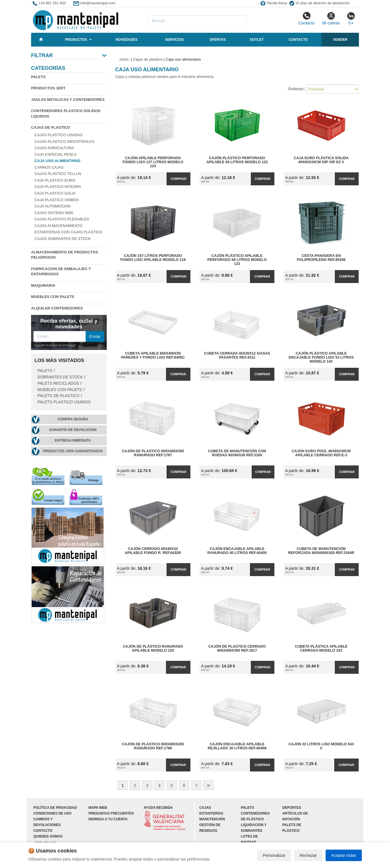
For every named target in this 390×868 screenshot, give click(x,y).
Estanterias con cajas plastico (68, 232)
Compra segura (73, 419)
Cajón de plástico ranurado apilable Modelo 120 (153, 648)
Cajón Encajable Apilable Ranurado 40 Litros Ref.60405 (237, 551)
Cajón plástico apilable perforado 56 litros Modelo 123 (237, 260)
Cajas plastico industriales (64, 142)
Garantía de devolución (73, 430)
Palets (38, 77)
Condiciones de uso (52, 813)
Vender (340, 40)
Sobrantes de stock (60, 377)
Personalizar (274, 855)
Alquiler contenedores (57, 308)
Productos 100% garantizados (73, 451)
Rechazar (308, 855)
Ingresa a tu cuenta (108, 819)
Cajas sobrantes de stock (63, 239)
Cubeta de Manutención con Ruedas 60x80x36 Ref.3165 (237, 453)
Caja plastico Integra (58, 187)
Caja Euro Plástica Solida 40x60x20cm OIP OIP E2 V (321, 160)
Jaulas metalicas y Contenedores (68, 100)
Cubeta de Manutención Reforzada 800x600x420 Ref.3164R (321, 551)
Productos (76, 40)
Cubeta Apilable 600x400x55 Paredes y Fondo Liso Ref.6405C (153, 355)
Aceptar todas (344, 855)
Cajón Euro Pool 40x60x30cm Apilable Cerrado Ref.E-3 (321, 453)
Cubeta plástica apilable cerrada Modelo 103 (321, 648)
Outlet (257, 40)
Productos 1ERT (48, 88)
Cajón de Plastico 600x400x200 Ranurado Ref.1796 (153, 746)
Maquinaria (43, 285)
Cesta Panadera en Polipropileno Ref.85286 (321, 258)
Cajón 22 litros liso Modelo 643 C (321, 746)
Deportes (292, 808)
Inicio (124, 59)
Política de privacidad (55, 808)
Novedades (127, 40)
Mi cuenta (331, 18)
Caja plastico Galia (55, 193)
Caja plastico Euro (55, 180)
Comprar (179, 179)
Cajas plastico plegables (62, 219)
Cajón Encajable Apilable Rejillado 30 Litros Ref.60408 (237, 746)
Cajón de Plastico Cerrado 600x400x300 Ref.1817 (237, 648)
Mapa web (98, 808)
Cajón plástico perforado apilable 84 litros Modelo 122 (237, 160)
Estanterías (211, 813)
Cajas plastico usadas (59, 135)
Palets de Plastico (58, 396)
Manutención (212, 819)
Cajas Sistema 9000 (54, 213)
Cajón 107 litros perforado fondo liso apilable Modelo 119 (153, 258)
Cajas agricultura (54, 148)
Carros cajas (49, 167)
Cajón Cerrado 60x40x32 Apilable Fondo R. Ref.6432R (153, 551)
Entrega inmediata (73, 440)
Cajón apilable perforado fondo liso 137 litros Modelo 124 (153, 162)
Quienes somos (48, 836)
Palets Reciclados (58, 383)
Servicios (174, 40)
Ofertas (217, 40)
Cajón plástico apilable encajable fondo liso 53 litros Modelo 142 (321, 357)
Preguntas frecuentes (111, 813)
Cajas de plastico (50, 127)
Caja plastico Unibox (57, 200)
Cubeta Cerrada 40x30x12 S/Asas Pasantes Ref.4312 (237, 355)
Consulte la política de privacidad (55, 345)
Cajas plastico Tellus (58, 174)
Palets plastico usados (64, 402)
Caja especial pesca (56, 154)
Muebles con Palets (53, 297)
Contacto (306, 18)
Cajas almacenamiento (59, 226)
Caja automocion (52, 206)
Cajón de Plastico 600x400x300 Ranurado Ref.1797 (153, 453)
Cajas (205, 808)
